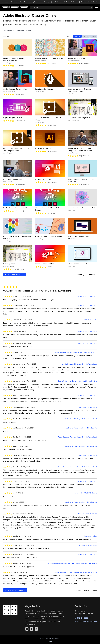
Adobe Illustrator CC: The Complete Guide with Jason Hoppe (76, 352)
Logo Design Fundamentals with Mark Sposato (81, 428)
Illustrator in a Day (90, 320)
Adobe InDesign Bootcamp (87, 343)
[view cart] (74, 2)
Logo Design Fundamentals (14, 179)
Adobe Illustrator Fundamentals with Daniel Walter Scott (77, 437)
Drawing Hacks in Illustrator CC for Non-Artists (81, 180)
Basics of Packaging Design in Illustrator (79, 237)
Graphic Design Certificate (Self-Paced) (48, 209)
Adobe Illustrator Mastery (77, 58)
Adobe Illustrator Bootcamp (87, 296)
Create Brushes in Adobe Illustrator (49, 236)
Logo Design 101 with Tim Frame (86, 493)
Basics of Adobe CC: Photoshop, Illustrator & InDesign (16, 59)
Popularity (77, 36)
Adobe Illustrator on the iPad (78, 264)
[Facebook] (32, 629)
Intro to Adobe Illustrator (45, 89)
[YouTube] (27, 629)
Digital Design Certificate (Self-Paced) (17, 208)
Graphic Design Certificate (45, 264)
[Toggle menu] (96, 7)
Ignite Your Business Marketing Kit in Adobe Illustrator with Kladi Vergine (72, 563)
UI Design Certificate (43, 179)
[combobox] (62, 7)
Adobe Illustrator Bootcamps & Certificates (18, 30)
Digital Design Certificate (13, 118)
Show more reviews (15, 590)
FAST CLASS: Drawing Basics (79, 118)
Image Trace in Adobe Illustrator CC (81, 208)
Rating (94, 36)
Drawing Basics (9, 264)
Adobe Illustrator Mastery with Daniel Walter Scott (80, 364)
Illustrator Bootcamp (43, 148)
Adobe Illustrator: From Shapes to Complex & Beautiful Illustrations (80, 149)
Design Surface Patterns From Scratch (50, 58)
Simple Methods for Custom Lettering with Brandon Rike (77, 381)
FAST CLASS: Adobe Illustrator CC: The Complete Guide (17, 149)
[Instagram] (36, 629)
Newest (86, 36)
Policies (50, 641)
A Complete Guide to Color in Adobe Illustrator (17, 237)
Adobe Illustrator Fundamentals (15, 89)
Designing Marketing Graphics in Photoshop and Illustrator (80, 90)
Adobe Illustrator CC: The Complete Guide (49, 119)
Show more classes (15, 274)
